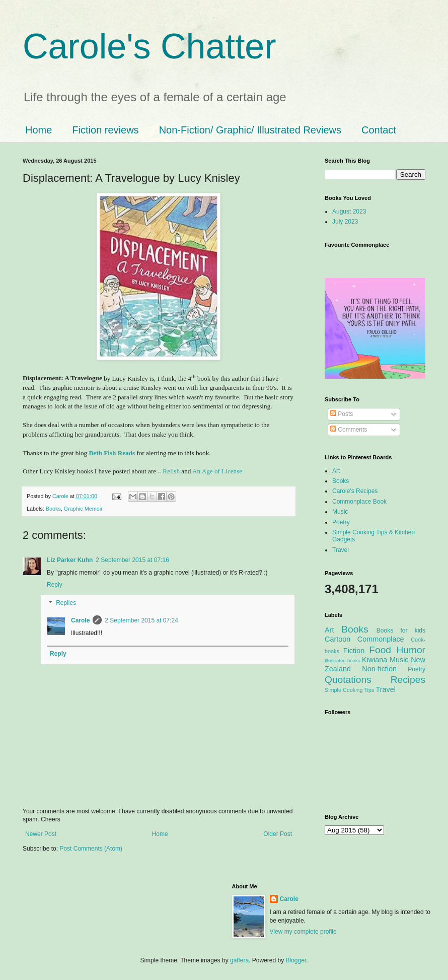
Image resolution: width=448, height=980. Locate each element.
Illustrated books (343, 660)
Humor (411, 650)
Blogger (296, 960)
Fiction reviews (105, 130)
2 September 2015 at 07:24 (141, 620)
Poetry (341, 522)
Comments (349, 430)
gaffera (239, 960)
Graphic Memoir (83, 509)
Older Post (278, 834)
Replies (66, 603)
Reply (55, 585)
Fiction (354, 651)
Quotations (348, 680)
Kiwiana (375, 660)
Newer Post (41, 834)
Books (53, 509)
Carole (61, 496)
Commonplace (381, 639)
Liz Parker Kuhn (70, 560)
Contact (379, 130)
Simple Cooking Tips (349, 690)
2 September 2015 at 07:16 (132, 560)
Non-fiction (379, 669)
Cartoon (338, 639)
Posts (342, 414)
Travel (341, 550)
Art (336, 471)
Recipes (408, 680)
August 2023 (349, 212)
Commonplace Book (359, 502)
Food (380, 650)
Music (340, 512)
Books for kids (401, 631)
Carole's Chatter (150, 46)
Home (39, 130)
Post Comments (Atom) (91, 849)
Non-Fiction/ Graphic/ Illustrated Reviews (250, 130)
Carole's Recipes (355, 491)
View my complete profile (303, 932)
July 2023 (345, 222)
